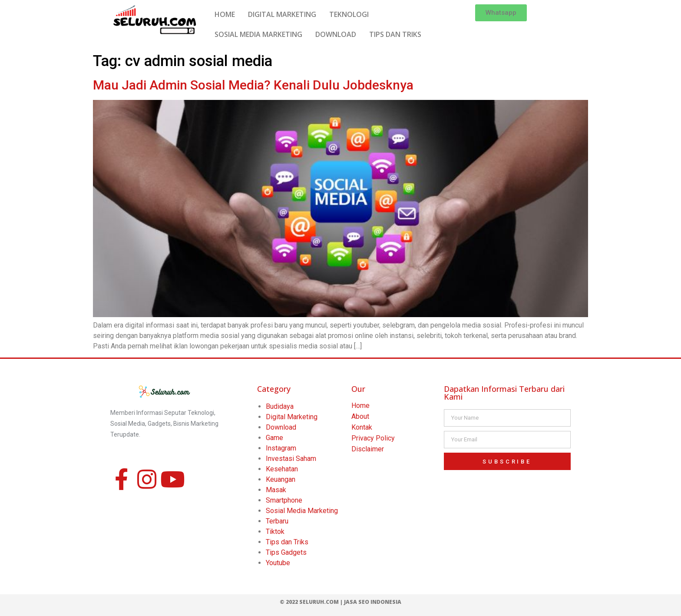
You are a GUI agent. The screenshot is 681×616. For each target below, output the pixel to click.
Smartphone (284, 500)
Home (360, 406)
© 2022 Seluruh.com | (312, 602)
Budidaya (280, 406)
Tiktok (275, 532)
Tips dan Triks (287, 542)
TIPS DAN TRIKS (395, 34)
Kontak (362, 427)
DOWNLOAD (336, 34)
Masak (276, 490)
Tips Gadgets (286, 552)
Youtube (278, 563)
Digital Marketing (292, 417)
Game (274, 438)
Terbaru (277, 521)
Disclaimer (368, 449)
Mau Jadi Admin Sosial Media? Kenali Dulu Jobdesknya (253, 85)
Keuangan (281, 479)
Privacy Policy (373, 438)
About (360, 416)
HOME (225, 14)
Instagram (281, 448)
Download (281, 427)
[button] (501, 13)
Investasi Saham (291, 459)
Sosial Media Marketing (302, 511)
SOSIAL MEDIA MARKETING (258, 34)
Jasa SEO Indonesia (373, 602)
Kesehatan (282, 469)
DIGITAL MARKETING (282, 14)
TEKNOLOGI (349, 14)
